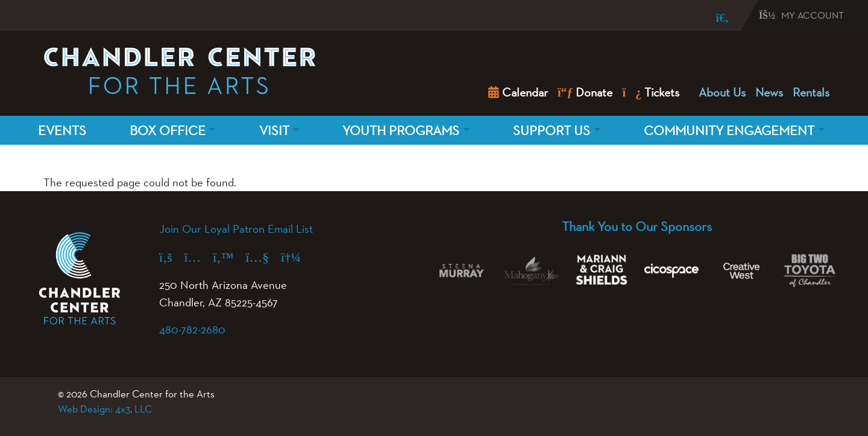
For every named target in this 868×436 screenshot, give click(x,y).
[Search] (714, 18)
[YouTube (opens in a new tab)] (263, 257)
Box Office (168, 130)
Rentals (811, 92)
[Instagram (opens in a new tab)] (199, 257)
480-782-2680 (192, 329)
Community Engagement (729, 130)
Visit (274, 130)
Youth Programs (401, 130)
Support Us (552, 130)
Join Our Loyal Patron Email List (236, 229)
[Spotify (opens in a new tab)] (297, 257)
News (769, 92)
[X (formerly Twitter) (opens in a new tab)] (229, 257)
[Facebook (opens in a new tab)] (172, 257)
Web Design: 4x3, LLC (105, 409)
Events (62, 130)
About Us (722, 92)
